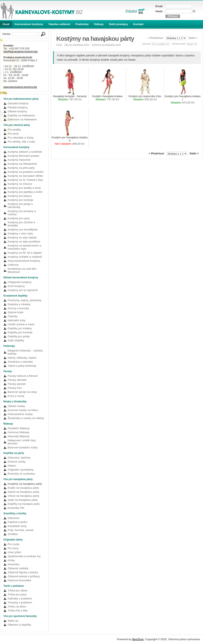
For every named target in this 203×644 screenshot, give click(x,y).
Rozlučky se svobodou (21, 474)
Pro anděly (14, 130)
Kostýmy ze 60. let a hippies (25, 253)
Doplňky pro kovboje (20, 332)
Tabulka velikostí (59, 24)
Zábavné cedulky (18, 568)
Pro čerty (13, 134)
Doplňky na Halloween (21, 115)
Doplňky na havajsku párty (24, 504)
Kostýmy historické (19, 160)
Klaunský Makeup (19, 436)
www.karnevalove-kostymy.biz (20, 87)
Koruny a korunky (18, 308)
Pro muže (14, 544)
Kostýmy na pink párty (21, 168)
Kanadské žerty (17, 526)
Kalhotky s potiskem (20, 598)
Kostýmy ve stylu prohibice (24, 242)
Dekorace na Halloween (22, 119)
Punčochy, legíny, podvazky (24, 300)
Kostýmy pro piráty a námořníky (20, 206)
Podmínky (82, 24)
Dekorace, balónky (19, 458)
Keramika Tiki (16, 508)
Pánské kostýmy (18, 107)
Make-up (13, 621)
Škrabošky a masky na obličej (26, 418)
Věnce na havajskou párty (23, 496)
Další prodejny (118, 24)
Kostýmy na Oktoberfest (22, 164)
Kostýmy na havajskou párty (25, 484)
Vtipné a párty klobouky (22, 366)
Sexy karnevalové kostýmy (24, 261)
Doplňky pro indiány (20, 328)
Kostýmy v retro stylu (20, 234)
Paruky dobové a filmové (23, 376)
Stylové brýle (15, 312)
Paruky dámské (17, 380)
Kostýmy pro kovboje (20, 200)
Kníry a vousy (16, 396)
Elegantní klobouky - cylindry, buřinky (25, 352)
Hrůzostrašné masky (20, 414)
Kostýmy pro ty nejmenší (23, 290)
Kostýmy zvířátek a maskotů (25, 257)
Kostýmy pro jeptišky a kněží (25, 192)
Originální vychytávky (21, 470)
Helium (12, 466)
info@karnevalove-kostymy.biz (21, 52)
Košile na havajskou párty (23, 488)
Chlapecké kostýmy (20, 282)
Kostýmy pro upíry (19, 218)
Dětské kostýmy (17, 111)
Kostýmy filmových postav (23, 156)
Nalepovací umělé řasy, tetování (22, 442)
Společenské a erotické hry (24, 556)
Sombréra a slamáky (20, 362)
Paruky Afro (15, 388)
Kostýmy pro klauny (20, 196)
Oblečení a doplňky (19, 625)
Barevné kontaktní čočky (23, 447)
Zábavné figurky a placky (23, 572)
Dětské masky (16, 406)
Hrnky (11, 560)
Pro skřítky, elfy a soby (21, 142)
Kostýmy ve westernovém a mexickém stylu (24, 247)
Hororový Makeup (19, 432)
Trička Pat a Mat (18, 611)
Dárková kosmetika (19, 580)
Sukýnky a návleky (19, 304)
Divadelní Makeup (19, 428)
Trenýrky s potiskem (20, 602)
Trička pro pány (17, 594)
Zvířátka (13, 534)
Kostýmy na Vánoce (20, 184)
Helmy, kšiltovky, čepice (22, 358)
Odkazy (99, 24)
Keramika (13, 564)
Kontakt (138, 24)
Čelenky (13, 316)
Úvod (6, 24)
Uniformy (13, 265)
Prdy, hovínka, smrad (21, 530)
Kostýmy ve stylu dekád (22, 238)
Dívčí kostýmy (16, 286)
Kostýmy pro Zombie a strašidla (21, 224)
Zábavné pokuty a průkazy (24, 576)
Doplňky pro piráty (19, 336)
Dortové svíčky (17, 462)
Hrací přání (14, 552)
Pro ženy (13, 548)
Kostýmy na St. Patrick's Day (25, 180)
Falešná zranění (17, 522)
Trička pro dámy (17, 590)
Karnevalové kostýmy (29, 24)
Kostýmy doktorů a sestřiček (25, 152)
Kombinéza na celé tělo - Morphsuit (23, 270)
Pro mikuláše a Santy (21, 138)
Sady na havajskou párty (23, 500)
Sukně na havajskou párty (23, 492)
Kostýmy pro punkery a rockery (22, 213)
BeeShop (138, 639)
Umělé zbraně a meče (21, 324)
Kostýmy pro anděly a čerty (24, 188)
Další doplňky (16, 340)
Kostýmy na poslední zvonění (26, 172)
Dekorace (14, 518)
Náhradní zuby (17, 320)
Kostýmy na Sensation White (25, 176)
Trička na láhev (17, 607)
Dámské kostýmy (18, 103)
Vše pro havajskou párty (77, 45)
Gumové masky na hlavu (23, 410)
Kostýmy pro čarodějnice (23, 229)
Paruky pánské (17, 384)
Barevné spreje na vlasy (22, 392)
